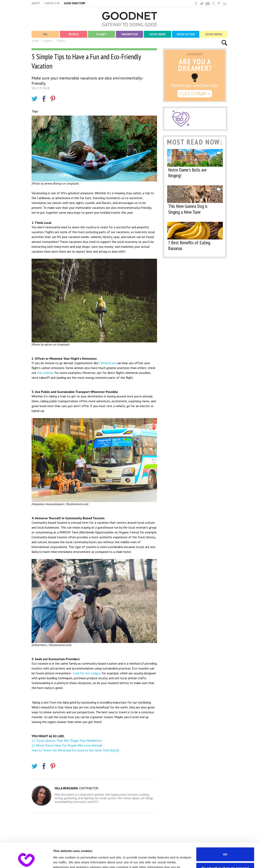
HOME (36, 41)
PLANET (48, 41)
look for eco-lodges (86, 673)
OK (225, 831)
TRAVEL (61, 41)
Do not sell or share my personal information (225, 847)
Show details (62, 860)
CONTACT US (52, 3)
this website (46, 373)
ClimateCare (107, 363)
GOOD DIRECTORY (75, 3)
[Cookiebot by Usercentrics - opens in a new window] (26, 860)
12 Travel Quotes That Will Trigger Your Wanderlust (67, 740)
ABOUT (36, 3)
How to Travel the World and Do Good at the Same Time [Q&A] (75, 750)
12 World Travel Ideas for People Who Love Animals (67, 745)
